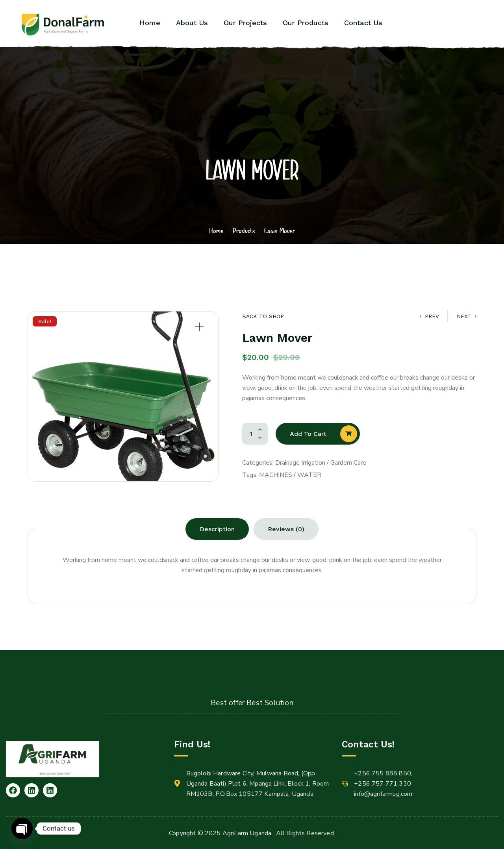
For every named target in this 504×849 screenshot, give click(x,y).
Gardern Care (348, 463)
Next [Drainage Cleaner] (467, 316)
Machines (276, 475)
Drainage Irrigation (300, 463)
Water (309, 475)
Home (216, 230)
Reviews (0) (286, 529)
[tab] (217, 529)
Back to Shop (263, 316)
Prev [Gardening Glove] (429, 316)
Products (244, 230)
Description (217, 529)
